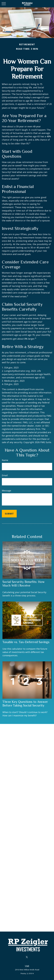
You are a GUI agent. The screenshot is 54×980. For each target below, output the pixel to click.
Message (6, 491)
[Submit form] (9, 514)
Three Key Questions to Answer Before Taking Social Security (25, 704)
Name (5, 460)
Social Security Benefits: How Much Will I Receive (24, 584)
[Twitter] (27, 957)
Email (5, 475)
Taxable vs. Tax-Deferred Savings (26, 642)
